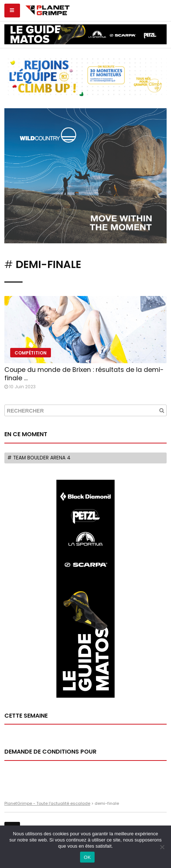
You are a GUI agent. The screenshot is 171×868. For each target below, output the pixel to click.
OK (87, 857)
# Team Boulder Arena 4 (39, 458)
